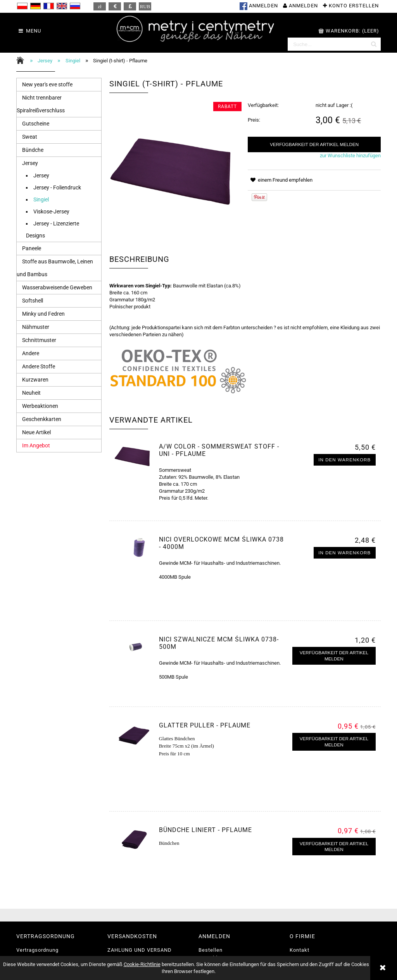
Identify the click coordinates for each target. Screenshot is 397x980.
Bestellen (211, 950)
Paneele (32, 248)
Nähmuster (36, 327)
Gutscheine (36, 124)
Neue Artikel (36, 432)
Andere (31, 353)
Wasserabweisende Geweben (57, 287)
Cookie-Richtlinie (142, 964)
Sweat (30, 137)
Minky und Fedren (43, 314)
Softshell (33, 301)
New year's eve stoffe (47, 84)
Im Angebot (36, 445)
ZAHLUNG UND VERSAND (140, 950)
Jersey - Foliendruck (57, 187)
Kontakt (299, 950)
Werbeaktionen (40, 406)
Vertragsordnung (37, 950)
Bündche (33, 150)
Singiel (41, 199)
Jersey (30, 163)
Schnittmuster (39, 340)
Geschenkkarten (42, 419)
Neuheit (31, 393)
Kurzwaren (35, 380)
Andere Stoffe (39, 366)
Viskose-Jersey (51, 211)
